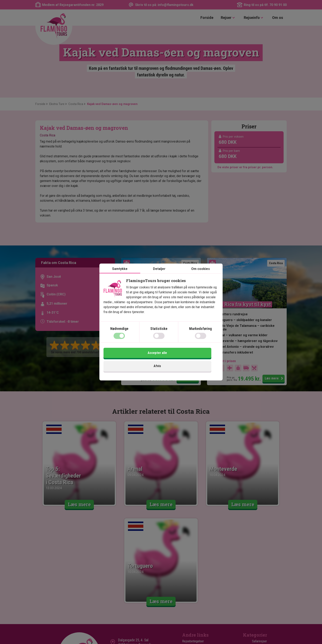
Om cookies (201, 277)
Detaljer (159, 277)
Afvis (132, 361)
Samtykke (120, 277)
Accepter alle (190, 361)
